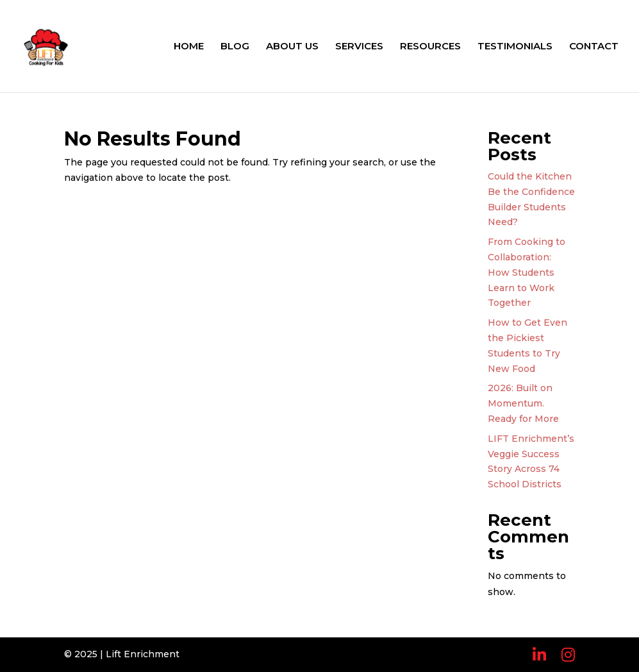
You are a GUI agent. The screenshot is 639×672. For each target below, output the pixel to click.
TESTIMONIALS (515, 47)
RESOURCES (430, 47)
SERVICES (359, 47)
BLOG (235, 47)
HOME (189, 47)
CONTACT (594, 47)
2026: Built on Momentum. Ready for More (523, 403)
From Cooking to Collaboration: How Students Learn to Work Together (527, 272)
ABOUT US (292, 47)
